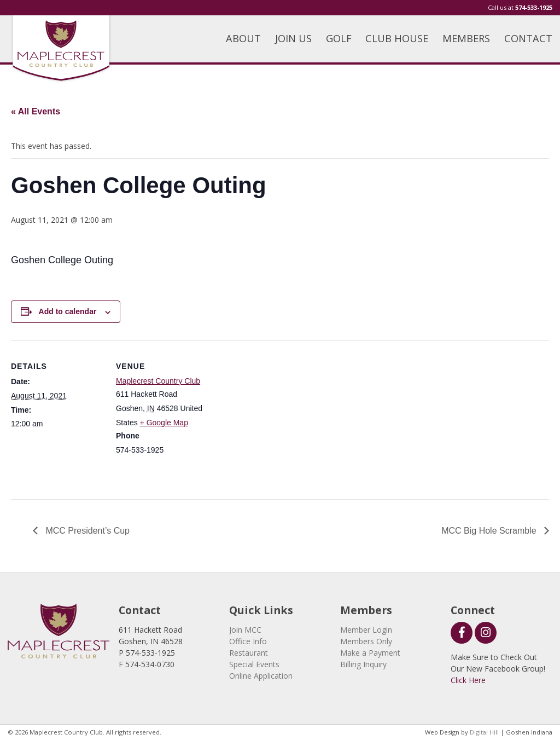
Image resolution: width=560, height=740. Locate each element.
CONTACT (528, 38)
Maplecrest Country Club (158, 381)
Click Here (468, 680)
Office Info (248, 641)
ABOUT (243, 38)
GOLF (339, 38)
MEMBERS (466, 38)
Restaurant (249, 653)
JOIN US (293, 38)
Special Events (254, 664)
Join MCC (245, 630)
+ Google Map (164, 423)
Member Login (366, 630)
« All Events (36, 111)
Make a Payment (370, 653)
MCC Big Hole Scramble (490, 531)
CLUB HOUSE (397, 38)
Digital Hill (484, 732)
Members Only (366, 641)
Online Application (261, 676)
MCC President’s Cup (86, 531)
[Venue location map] (279, 416)
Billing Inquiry (363, 664)
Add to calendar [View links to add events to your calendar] (68, 311)
